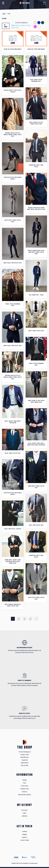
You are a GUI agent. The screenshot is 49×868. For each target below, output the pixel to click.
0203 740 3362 (25, 766)
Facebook (24, 831)
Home (4, 14)
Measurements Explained (25, 795)
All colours (6, 26)
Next (36, 619)
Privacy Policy (25, 786)
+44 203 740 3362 (25, 840)
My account (25, 810)
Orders (24, 813)
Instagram (25, 834)
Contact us (24, 792)
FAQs (24, 783)
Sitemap (25, 780)
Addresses (25, 816)
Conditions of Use (25, 789)
